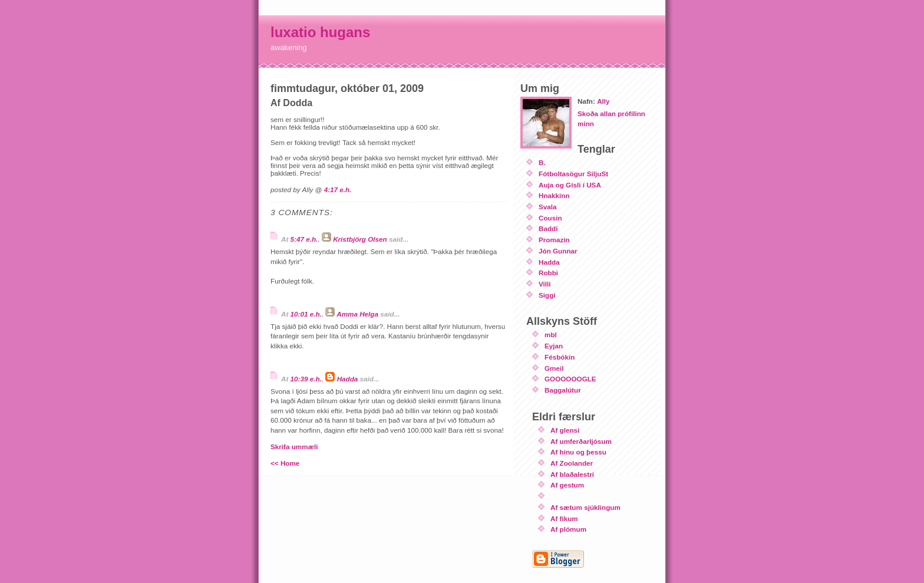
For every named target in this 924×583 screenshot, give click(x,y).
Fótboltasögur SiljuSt (573, 174)
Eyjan (554, 346)
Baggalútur (563, 390)
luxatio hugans (320, 32)
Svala (548, 207)
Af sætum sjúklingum (585, 507)
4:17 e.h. (338, 190)
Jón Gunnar (558, 251)
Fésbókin (560, 357)
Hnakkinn (554, 195)
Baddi (548, 228)
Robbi (548, 273)
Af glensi (565, 430)
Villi (545, 284)
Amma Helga (357, 314)
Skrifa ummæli (294, 447)
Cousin (550, 218)
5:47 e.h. (304, 239)
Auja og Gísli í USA (570, 185)
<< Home (285, 463)
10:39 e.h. (306, 379)
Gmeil (554, 368)
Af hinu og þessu (578, 452)
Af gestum (567, 485)
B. (542, 162)
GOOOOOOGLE (570, 379)
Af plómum (568, 529)
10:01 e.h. (306, 314)
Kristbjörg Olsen (360, 239)
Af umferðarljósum (581, 441)
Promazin (554, 240)
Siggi (547, 295)
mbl (551, 335)
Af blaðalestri (572, 474)
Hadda (348, 379)
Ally (603, 101)
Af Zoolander (572, 463)
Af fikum (564, 518)
